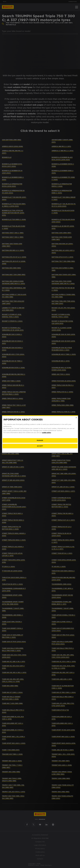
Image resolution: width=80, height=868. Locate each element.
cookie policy (46, 433)
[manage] (40, 440)
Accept (40, 446)
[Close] (76, 418)
